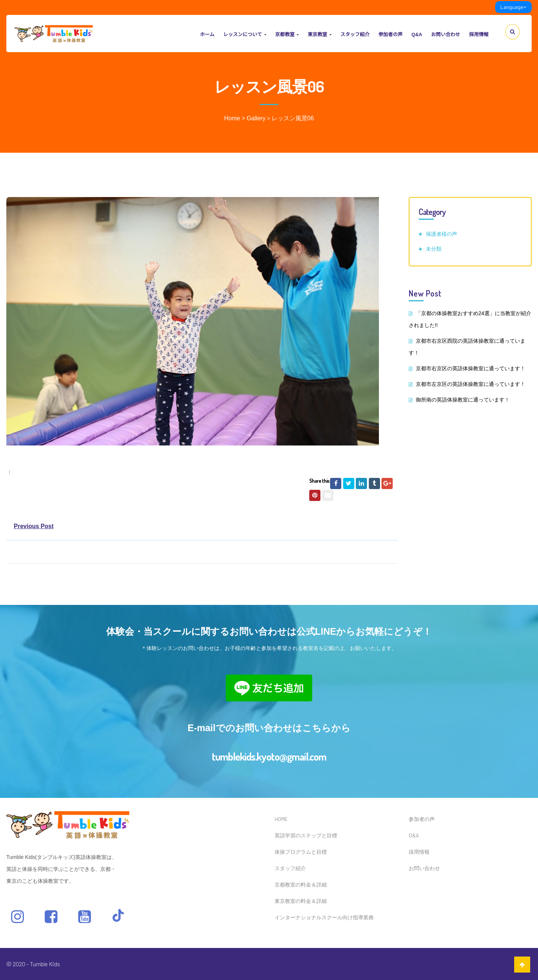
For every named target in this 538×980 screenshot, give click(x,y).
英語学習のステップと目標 (306, 835)
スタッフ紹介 (355, 34)
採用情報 (479, 34)
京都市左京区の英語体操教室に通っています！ (471, 384)
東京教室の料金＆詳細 (301, 901)
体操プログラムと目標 (301, 852)
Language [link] (513, 7)
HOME (281, 819)
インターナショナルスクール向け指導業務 (324, 917)
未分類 (434, 249)
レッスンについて (245, 34)
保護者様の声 (442, 234)
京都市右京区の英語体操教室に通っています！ (471, 368)
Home (232, 118)
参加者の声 (390, 34)
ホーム (207, 34)
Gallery (256, 118)
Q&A (417, 34)
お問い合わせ (446, 34)
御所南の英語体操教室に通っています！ (463, 400)
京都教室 (287, 34)
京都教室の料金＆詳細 (301, 884)
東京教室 (320, 34)
